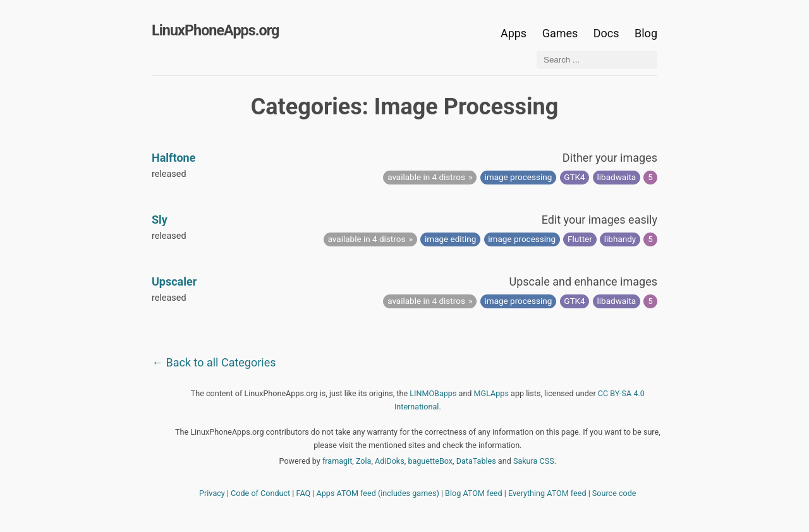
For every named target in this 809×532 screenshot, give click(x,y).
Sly (160, 220)
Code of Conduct (260, 493)
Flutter (580, 239)
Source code (614, 493)
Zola (364, 461)
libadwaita (617, 177)
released (169, 174)
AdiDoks (390, 461)
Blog (646, 33)
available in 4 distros (426, 177)
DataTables (476, 461)
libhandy (620, 239)
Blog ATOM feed (474, 493)
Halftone (173, 158)
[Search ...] (597, 60)
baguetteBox (430, 461)
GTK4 (574, 177)
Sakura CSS (534, 461)
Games (560, 33)
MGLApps (491, 393)
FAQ (304, 493)
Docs (608, 33)
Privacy (212, 493)
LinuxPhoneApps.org (215, 30)
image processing (519, 177)
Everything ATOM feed (547, 493)
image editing (450, 239)
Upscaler (174, 281)
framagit (337, 461)
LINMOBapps (433, 393)
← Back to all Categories (214, 362)
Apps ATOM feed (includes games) (378, 493)
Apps (514, 33)
